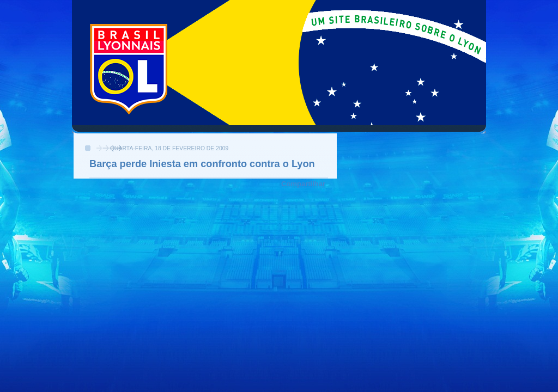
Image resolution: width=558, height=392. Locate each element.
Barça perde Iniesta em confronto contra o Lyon (202, 164)
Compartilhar (303, 184)
